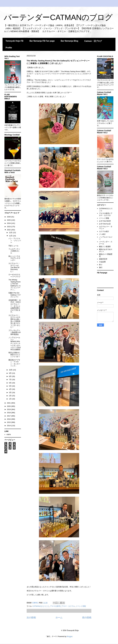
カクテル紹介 (104, 231)
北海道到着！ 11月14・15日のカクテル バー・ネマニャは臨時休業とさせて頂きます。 (15, 306)
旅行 (101, 267)
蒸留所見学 (103, 259)
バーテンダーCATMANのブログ (58, 17)
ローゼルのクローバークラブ (14, 276)
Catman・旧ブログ (93, 41)
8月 (11, 376)
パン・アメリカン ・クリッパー (15, 240)
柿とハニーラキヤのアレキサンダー (14, 258)
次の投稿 (31, 618)
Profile (9, 48)
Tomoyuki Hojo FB (14, 41)
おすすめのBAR (105, 221)
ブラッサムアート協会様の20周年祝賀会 (14, 332)
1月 (11, 399)
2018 (9, 413)
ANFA (9, 434)
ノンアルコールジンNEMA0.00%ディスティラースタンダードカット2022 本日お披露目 (15, 344)
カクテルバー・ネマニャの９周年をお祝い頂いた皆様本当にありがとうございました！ (14, 321)
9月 (11, 373)
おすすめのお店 (105, 224)
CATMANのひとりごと (41, 606)
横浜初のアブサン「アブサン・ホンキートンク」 (14, 363)
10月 (11, 370)
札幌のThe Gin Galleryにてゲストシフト (15, 295)
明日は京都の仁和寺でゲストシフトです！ (14, 355)
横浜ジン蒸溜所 (105, 247)
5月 (11, 386)
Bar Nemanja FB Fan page (42, 41)
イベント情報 (81, 606)
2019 (9, 409)
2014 (9, 426)
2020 (9, 406)
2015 (9, 422)
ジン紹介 (102, 234)
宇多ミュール (13, 246)
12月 (11, 233)
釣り (101, 265)
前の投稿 (87, 618)
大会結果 (102, 262)
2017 (9, 416)
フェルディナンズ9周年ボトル (14, 251)
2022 (9, 230)
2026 (9, 217)
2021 (9, 403)
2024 (9, 223)
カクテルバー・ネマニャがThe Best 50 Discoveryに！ (14, 267)
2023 (9, 227)
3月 (11, 392)
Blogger (70, 636)
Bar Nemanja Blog (69, 41)
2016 (9, 419)
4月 (11, 389)
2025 (9, 220)
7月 (11, 380)
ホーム (59, 618)
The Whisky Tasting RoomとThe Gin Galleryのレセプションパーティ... (15, 285)
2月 (11, 396)
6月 (11, 383)
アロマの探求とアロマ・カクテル (62, 606)
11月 (11, 236)
